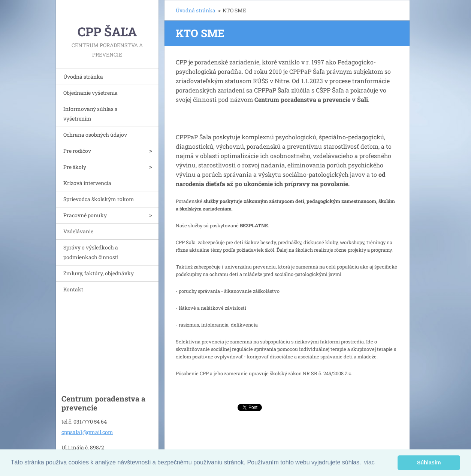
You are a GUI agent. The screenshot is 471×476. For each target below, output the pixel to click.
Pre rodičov (77, 151)
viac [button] (369, 462)
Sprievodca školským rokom (99, 199)
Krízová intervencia (87, 183)
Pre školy (75, 167)
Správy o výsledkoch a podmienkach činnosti (91, 252)
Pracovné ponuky (85, 215)
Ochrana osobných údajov (95, 135)
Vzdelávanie (78, 231)
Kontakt (73, 289)
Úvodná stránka (83, 77)
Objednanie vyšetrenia (90, 93)
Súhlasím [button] (429, 463)
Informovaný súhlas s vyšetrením (90, 114)
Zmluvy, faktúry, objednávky (99, 273)
